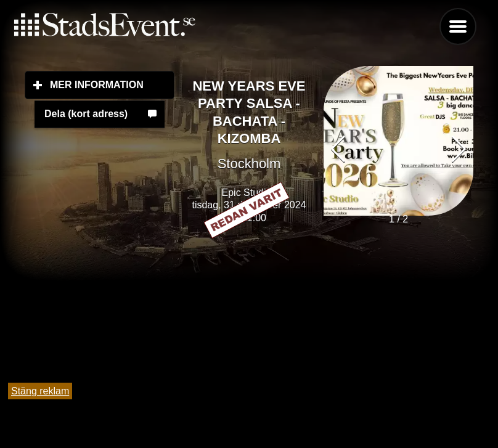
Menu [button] (458, 26)
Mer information (112, 84)
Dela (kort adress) (86, 114)
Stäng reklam (40, 391)
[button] (459, 149)
